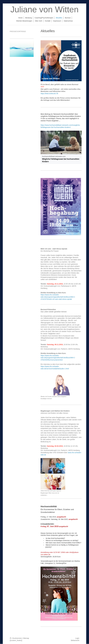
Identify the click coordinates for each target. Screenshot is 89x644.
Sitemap (26, 638)
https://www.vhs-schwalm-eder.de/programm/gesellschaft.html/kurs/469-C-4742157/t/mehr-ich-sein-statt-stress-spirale (58, 297)
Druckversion (16, 638)
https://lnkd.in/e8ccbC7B (49, 94)
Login (77, 638)
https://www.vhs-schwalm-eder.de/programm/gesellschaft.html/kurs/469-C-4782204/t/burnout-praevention (58, 358)
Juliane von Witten (44, 9)
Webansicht (75, 640)
